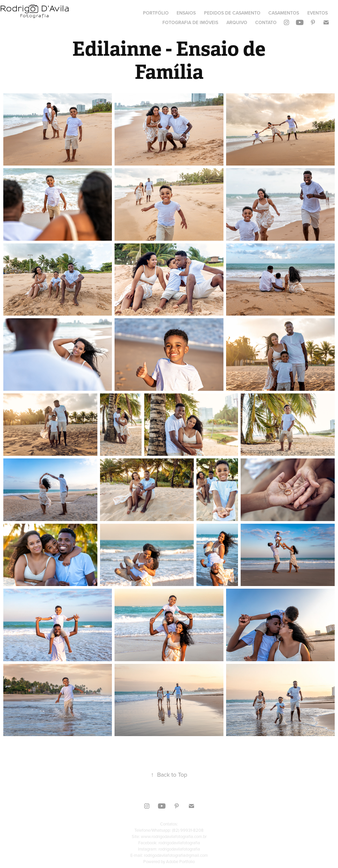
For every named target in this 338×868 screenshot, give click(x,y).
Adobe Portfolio (180, 861)
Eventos (318, 13)
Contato (266, 22)
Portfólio (156, 13)
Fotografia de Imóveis (190, 22)
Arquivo (237, 22)
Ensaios (186, 13)
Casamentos (284, 13)
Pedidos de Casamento (232, 13)
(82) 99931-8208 (188, 830)
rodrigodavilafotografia (179, 843)
